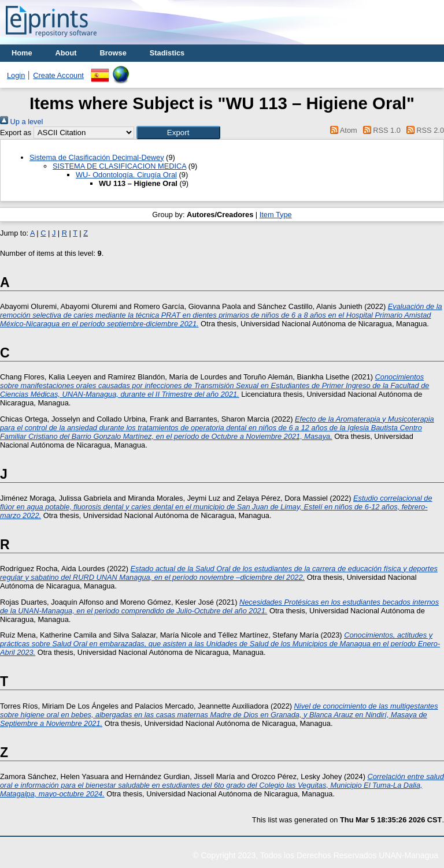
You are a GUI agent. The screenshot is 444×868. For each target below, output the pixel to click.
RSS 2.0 (423, 130)
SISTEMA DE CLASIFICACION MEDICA (119, 166)
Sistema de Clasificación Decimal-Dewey (97, 157)
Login (16, 75)
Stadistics (167, 53)
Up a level (21, 122)
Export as (16, 133)
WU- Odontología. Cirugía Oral (126, 175)
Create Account (58, 75)
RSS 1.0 (380, 130)
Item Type (276, 215)
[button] (178, 133)
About (66, 53)
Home (22, 53)
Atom (342, 130)
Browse (113, 53)
